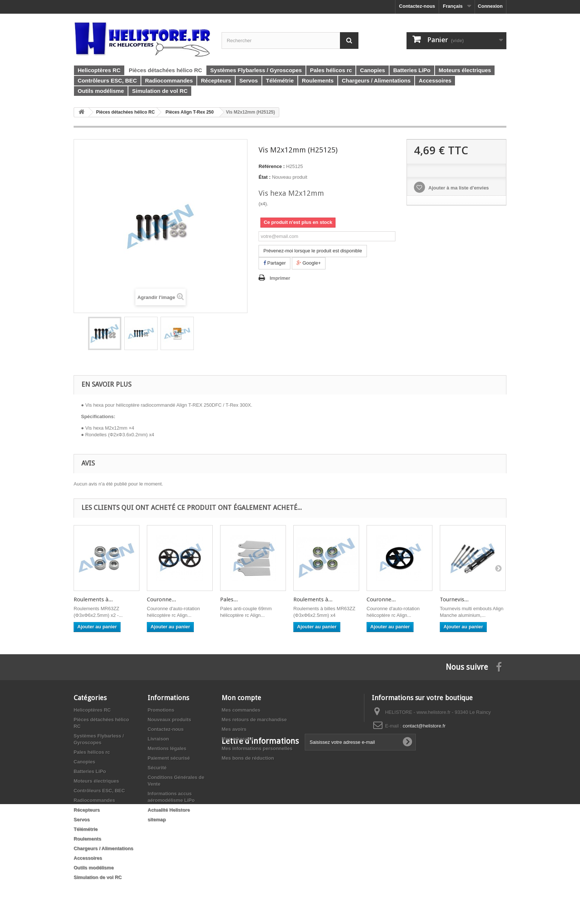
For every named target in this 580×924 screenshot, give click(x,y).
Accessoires (88, 858)
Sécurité (157, 768)
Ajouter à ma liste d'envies (458, 188)
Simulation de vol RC (98, 877)
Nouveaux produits (169, 720)
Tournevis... (454, 599)
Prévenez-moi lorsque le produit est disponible (313, 251)
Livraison (158, 739)
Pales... (229, 599)
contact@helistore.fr (424, 726)
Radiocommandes (94, 800)
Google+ (309, 263)
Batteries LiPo (90, 771)
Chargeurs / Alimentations (103, 848)
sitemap (157, 819)
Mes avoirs (234, 729)
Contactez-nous (417, 6)
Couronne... (161, 599)
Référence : (272, 166)
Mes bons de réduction (248, 758)
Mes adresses (237, 739)
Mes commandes (241, 710)
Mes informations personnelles (257, 748)
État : (265, 177)
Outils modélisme (94, 868)
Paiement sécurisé (169, 758)
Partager (274, 263)
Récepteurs (87, 810)
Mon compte (241, 698)
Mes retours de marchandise (254, 720)
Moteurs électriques (96, 781)
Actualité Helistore (169, 810)
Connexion (490, 6)
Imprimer (280, 278)
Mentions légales (167, 748)
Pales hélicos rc (92, 752)
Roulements (87, 839)
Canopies (85, 762)
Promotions (161, 710)
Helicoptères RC (92, 710)
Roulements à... (93, 599)
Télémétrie (86, 829)
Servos (82, 819)
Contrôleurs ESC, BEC (99, 791)
